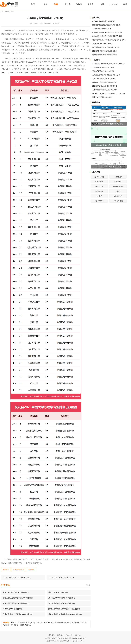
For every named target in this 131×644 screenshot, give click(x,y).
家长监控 (78, 635)
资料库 (67, 4)
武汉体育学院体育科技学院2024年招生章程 (65, 614)
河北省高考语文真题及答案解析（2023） (106, 47)
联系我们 (60, 635)
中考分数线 (99, 182)
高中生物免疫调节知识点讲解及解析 (104, 90)
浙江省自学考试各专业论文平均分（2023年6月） (109, 93)
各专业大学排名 (19, 570)
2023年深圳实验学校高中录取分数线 (105, 51)
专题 (102, 4)
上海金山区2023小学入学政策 (102, 44)
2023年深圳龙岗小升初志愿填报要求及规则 (107, 36)
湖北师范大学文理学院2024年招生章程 (18, 614)
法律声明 (69, 635)
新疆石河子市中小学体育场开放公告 (104, 82)
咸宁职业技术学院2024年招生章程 (62, 598)
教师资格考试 (118, 201)
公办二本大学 (118, 196)
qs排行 (118, 191)
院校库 (79, 4)
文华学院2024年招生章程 (13, 609)
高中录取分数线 (118, 186)
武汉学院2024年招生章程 (58, 592)
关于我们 (52, 635)
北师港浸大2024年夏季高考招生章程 (105, 55)
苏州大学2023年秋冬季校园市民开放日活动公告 (108, 64)
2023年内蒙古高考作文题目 (102, 29)
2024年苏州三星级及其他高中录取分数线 (106, 25)
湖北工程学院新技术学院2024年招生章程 (64, 609)
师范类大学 (99, 191)
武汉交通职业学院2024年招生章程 (16, 603)
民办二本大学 (99, 201)
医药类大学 (118, 182)
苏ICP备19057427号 (80, 638)
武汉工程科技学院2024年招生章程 (16, 592)
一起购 (44, 4)
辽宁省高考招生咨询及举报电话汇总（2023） (108, 32)
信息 (56, 4)
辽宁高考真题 (99, 177)
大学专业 (31, 570)
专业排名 (99, 196)
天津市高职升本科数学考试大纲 (103, 71)
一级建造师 (118, 177)
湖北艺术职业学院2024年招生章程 (62, 603)
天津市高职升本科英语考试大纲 (103, 67)
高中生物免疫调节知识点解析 (102, 97)
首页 (33, 4)
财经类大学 (99, 186)
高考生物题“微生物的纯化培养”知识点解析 (106, 75)
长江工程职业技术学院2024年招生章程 (18, 598)
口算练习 (114, 4)
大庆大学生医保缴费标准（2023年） (105, 79)
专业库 (91, 4)
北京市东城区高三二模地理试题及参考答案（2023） (109, 40)
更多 (87, 585)
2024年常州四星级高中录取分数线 (104, 21)
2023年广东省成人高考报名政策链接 (105, 86)
